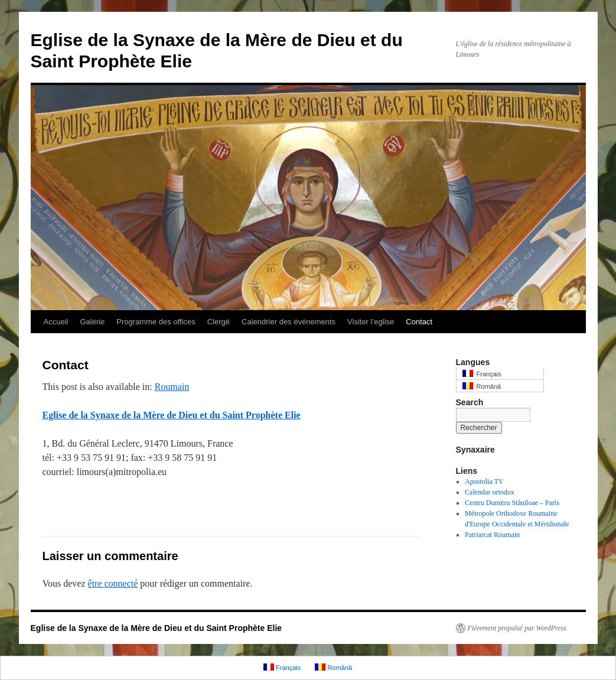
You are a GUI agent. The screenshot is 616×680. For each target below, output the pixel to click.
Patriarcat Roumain (492, 535)
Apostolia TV (484, 481)
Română (482, 386)
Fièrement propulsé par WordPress (517, 628)
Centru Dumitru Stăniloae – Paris (512, 503)
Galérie (92, 322)
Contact (419, 322)
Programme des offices (156, 322)
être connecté (113, 583)
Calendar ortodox (490, 492)
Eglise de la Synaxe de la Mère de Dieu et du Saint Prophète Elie (172, 415)
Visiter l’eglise (371, 322)
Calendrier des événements (289, 322)
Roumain (172, 387)
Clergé (219, 322)
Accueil (56, 322)
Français (482, 374)
